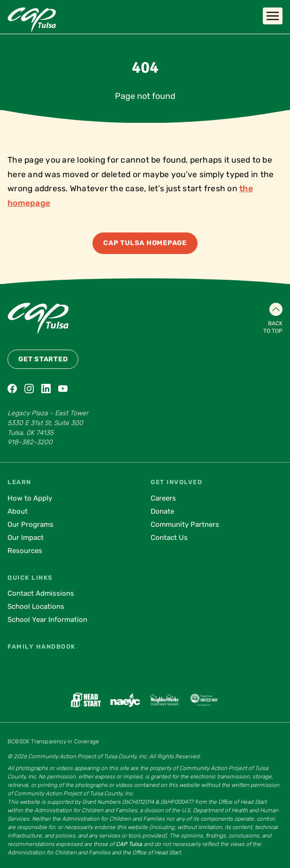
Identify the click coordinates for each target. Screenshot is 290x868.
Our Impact (26, 538)
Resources (25, 551)
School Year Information (47, 620)
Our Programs (31, 524)
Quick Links (30, 578)
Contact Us (169, 538)
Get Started (43, 359)
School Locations (36, 606)
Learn (19, 482)
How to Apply (30, 498)
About (18, 511)
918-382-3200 (30, 442)
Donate (162, 511)
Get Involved (176, 482)
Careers (163, 498)
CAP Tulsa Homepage (145, 243)
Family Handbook (42, 647)
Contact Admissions (41, 593)
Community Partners (185, 524)
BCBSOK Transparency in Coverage (53, 741)
